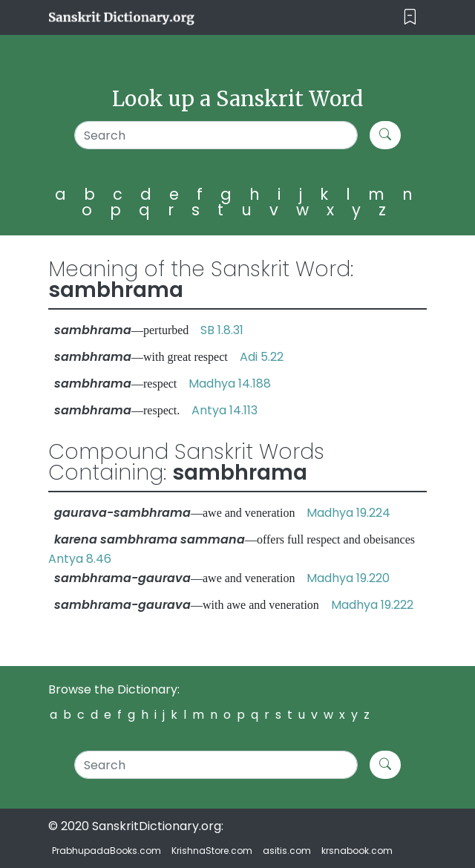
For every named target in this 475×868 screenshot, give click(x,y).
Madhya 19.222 (372, 605)
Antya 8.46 (80, 559)
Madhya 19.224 (348, 513)
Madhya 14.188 (230, 384)
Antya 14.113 (225, 410)
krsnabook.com (357, 851)
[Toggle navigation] (410, 17)
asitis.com (287, 851)
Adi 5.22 (262, 357)
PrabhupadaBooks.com (107, 851)
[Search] (216, 135)
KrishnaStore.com (212, 851)
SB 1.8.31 (222, 330)
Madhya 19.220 (348, 578)
